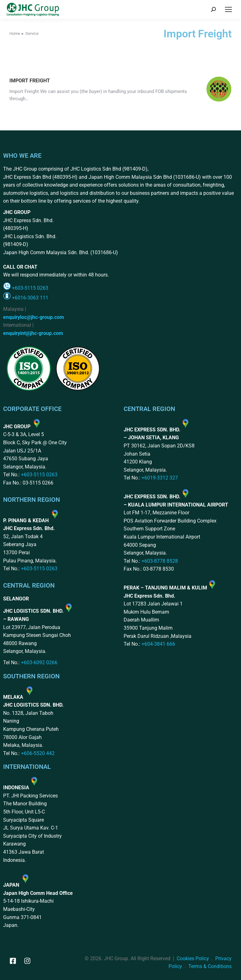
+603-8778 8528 (160, 561)
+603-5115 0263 (30, 288)
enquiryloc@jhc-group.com (34, 317)
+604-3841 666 (158, 644)
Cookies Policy (193, 958)
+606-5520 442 (38, 753)
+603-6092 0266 (39, 662)
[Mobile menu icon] (228, 9)
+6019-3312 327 (160, 478)
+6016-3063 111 (30, 298)
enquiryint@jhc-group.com (33, 333)
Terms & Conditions (210, 966)
